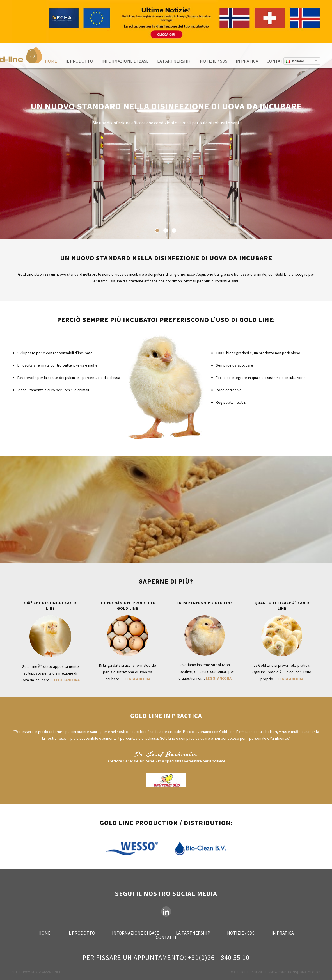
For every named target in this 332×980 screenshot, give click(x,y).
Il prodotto (79, 61)
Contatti (277, 61)
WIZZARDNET (51, 972)
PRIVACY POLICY (310, 972)
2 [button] (166, 230)
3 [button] (174, 230)
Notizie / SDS (214, 61)
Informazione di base (125, 61)
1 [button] (157, 230)
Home (51, 61)
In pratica (247, 61)
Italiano (298, 61)
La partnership (174, 61)
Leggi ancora (67, 680)
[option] (166, 141)
